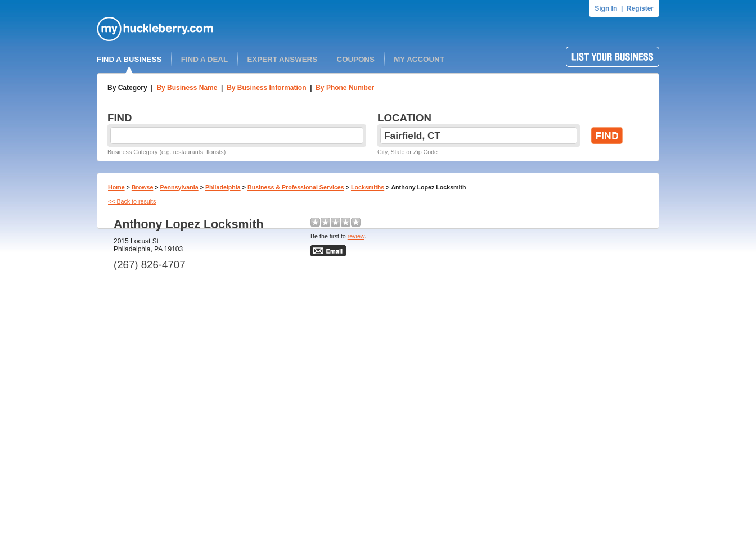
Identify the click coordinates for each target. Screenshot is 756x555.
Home (116, 187)
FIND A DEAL (204, 59)
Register (640, 8)
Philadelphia (223, 187)
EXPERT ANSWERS (282, 59)
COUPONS (356, 59)
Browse (143, 187)
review (356, 236)
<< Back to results (132, 201)
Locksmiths (368, 187)
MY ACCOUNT (419, 59)
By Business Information (266, 88)
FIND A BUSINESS (129, 59)
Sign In (606, 8)
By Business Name (187, 88)
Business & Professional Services (296, 187)
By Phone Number (345, 88)
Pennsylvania (179, 187)
